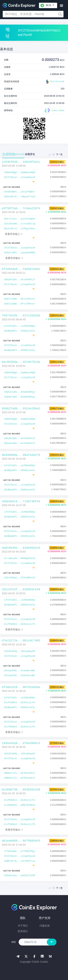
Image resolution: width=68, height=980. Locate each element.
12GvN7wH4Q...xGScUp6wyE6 (19, 651)
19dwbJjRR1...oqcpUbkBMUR (19, 253)
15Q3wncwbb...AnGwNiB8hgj (19, 392)
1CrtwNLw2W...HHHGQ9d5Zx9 (19, 558)
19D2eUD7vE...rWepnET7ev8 (19, 197)
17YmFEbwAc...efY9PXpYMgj (19, 851)
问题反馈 (45, 926)
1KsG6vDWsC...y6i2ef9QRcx (19, 192)
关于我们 (23, 926)
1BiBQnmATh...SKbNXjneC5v (19, 331)
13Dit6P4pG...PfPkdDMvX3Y (19, 578)
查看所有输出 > (14, 258)
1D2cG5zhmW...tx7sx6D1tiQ (19, 224)
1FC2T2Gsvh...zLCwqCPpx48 (19, 177)
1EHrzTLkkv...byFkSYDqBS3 (19, 219)
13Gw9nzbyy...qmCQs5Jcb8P (19, 876)
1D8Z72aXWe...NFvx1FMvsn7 (19, 299)
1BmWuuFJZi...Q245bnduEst (19, 773)
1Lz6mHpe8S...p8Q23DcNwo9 (19, 805)
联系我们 (23, 931)
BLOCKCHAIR (55, 82)
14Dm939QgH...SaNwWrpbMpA (19, 173)
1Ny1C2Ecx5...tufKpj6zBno (19, 229)
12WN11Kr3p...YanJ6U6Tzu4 (19, 861)
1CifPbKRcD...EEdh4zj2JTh (19, 624)
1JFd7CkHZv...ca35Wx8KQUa (19, 326)
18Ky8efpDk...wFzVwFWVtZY (19, 280)
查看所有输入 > (14, 234)
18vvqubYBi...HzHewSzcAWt (19, 671)
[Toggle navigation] (61, 6)
